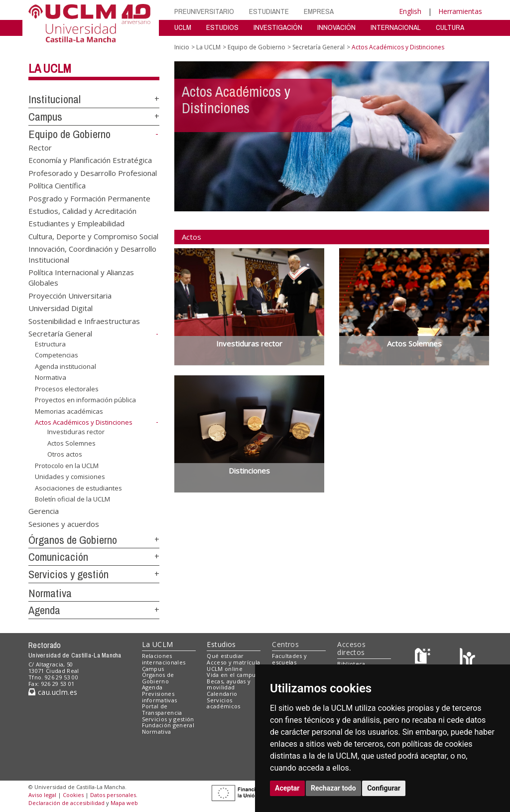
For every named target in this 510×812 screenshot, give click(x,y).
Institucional (55, 99)
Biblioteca (351, 664)
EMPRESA (319, 11)
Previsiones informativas (160, 697)
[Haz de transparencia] (424, 658)
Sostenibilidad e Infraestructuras (84, 321)
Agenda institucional (65, 366)
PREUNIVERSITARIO (204, 11)
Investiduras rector (76, 432)
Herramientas (460, 11)
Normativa (51, 377)
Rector (40, 147)
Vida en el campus (233, 675)
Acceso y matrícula (233, 662)
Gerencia (44, 511)
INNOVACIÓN (336, 27)
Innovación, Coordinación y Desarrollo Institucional (92, 254)
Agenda (44, 610)
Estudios (221, 644)
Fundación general (168, 725)
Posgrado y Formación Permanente (89, 198)
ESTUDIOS (222, 27)
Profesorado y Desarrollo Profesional (93, 172)
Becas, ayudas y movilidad (229, 684)
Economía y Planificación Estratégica (90, 160)
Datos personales (113, 795)
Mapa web (124, 803)
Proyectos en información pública (85, 400)
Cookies (73, 795)
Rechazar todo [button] (333, 788)
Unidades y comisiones (70, 477)
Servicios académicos (223, 703)
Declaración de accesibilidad (66, 803)
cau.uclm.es (53, 692)
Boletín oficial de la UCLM (72, 499)
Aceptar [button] (287, 788)
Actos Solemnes (71, 443)
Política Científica (57, 185)
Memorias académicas (69, 411)
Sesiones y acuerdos (64, 523)
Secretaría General (60, 333)
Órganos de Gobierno (73, 540)
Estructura (50, 343)
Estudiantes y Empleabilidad (76, 223)
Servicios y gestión (68, 574)
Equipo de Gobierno (69, 134)
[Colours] (467, 658)
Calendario (222, 694)
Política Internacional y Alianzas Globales (81, 277)
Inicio (182, 47)
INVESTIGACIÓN (278, 27)
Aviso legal (42, 795)
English (410, 11)
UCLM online (225, 669)
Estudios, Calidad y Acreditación (82, 210)
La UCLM (50, 68)
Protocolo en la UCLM (67, 466)
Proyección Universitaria (70, 295)
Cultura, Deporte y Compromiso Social (93, 236)
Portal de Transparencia (162, 709)
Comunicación (58, 557)
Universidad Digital (61, 308)
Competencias (57, 355)
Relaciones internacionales (164, 659)
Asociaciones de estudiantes (78, 488)
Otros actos (65, 454)
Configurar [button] (384, 788)
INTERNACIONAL (396, 27)
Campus (45, 117)
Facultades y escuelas (289, 659)
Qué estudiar (225, 656)
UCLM (183, 27)
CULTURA (450, 27)
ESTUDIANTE (269, 11)
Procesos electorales (67, 389)
